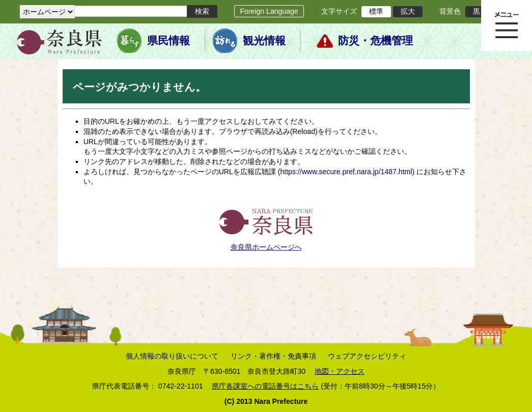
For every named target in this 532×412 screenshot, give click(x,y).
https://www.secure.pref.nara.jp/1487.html (346, 172)
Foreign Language (269, 11)
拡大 (408, 11)
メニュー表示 (507, 25)
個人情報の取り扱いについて (172, 356)
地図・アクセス (340, 371)
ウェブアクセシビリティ (367, 356)
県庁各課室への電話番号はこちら (265, 386)
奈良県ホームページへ (266, 247)
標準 (376, 11)
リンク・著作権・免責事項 (273, 356)
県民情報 (169, 41)
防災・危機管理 (375, 41)
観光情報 (264, 41)
